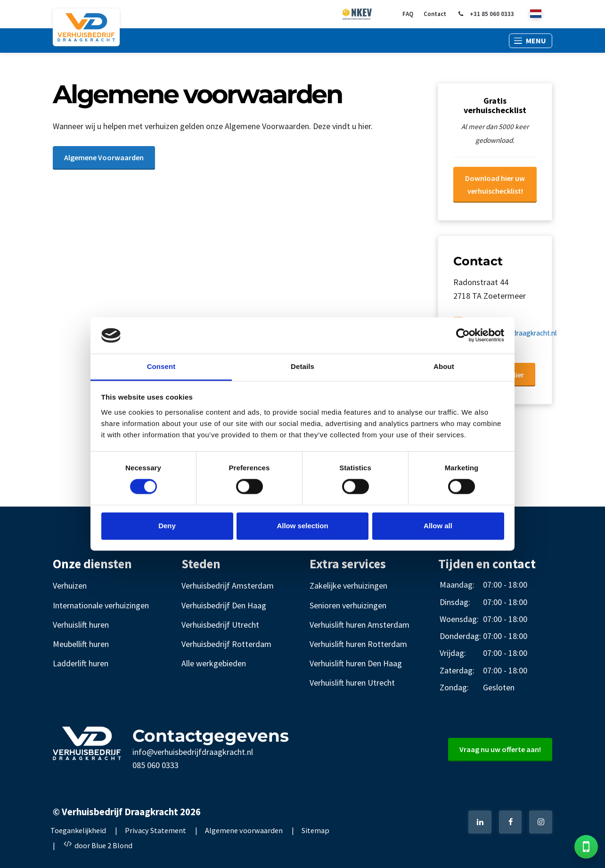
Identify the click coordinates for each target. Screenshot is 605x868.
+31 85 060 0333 (485, 14)
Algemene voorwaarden (244, 830)
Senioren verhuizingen (348, 605)
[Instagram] (541, 822)
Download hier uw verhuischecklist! (495, 184)
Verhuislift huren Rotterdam (358, 644)
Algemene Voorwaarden (104, 157)
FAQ (408, 14)
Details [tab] (302, 366)
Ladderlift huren (81, 663)
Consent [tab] (161, 366)
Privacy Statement (155, 830)
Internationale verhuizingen (101, 605)
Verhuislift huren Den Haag (356, 663)
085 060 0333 (155, 765)
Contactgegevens (211, 736)
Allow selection (302, 526)
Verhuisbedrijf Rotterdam (226, 644)
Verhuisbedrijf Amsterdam (228, 585)
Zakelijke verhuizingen (348, 585)
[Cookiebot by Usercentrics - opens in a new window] (463, 336)
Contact (435, 14)
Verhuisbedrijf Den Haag (224, 605)
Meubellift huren (81, 644)
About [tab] (444, 366)
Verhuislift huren (81, 625)
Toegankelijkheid (78, 830)
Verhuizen (70, 585)
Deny (167, 526)
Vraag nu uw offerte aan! (500, 749)
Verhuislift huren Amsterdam (360, 625)
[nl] (536, 14)
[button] (531, 41)
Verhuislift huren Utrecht (352, 683)
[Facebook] (511, 822)
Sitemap (315, 830)
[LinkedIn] (480, 822)
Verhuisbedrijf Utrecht (220, 625)
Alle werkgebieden (214, 663)
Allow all (438, 526)
